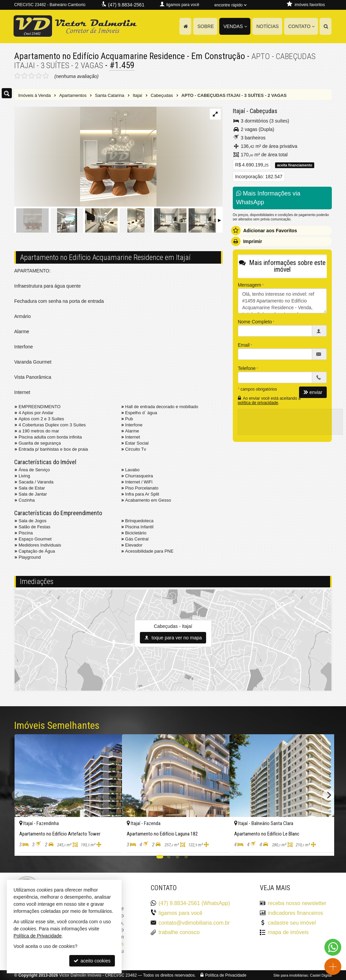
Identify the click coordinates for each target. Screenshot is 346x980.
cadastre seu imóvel (292, 922)
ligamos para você (180, 913)
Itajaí (239, 111)
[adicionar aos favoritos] (109, 845)
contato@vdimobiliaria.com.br (194, 922)
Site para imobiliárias (291, 975)
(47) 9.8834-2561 (126, 5)
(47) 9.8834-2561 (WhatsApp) (194, 903)
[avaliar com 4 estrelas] (39, 76)
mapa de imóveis (288, 932)
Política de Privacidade (226, 975)
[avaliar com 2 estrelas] (24, 76)
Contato (301, 26)
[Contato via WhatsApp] (333, 947)
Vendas (235, 26)
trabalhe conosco (179, 932)
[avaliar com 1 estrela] (17, 76)
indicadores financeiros (295, 913)
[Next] (328, 795)
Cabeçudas (263, 111)
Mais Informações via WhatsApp (268, 197)
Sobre (206, 26)
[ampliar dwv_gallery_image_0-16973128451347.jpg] (85, 157)
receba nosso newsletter (297, 903)
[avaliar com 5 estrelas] (46, 76)
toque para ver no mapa (173, 637)
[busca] (326, 26)
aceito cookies (92, 961)
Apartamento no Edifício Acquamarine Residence (100, 56)
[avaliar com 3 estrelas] (32, 76)
